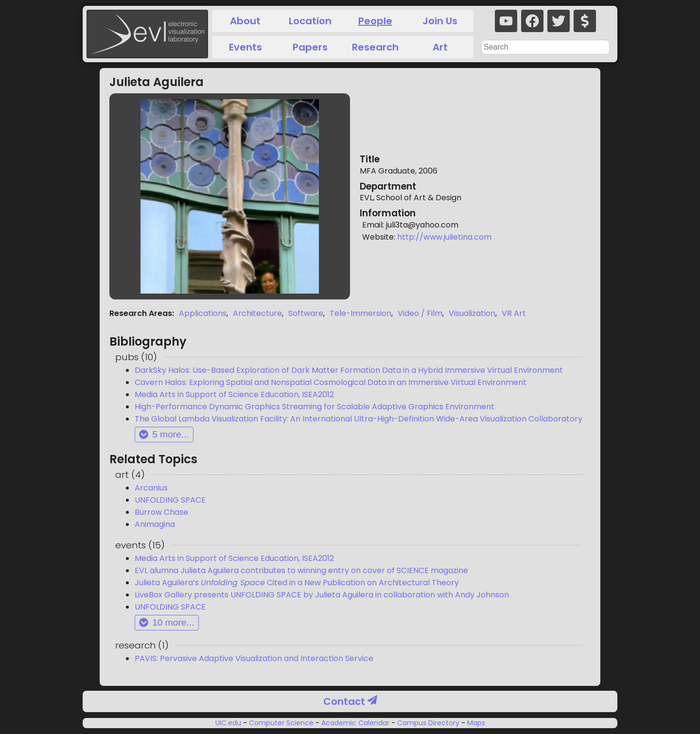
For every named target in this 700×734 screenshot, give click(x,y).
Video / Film (420, 313)
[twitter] (559, 21)
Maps (475, 723)
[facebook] (532, 21)
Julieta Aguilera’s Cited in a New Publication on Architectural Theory (297, 583)
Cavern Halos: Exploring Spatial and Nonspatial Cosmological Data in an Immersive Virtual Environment (331, 382)
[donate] (585, 21)
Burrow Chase (161, 512)
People (375, 21)
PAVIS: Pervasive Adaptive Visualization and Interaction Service (254, 658)
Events (245, 47)
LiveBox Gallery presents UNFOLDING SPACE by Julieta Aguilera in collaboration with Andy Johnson (322, 595)
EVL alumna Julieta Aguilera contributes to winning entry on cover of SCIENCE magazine (301, 570)
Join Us (440, 21)
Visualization (472, 313)
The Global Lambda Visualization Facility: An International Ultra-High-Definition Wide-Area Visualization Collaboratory (359, 419)
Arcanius (151, 488)
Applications (203, 313)
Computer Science (281, 723)
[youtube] (506, 21)
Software (306, 313)
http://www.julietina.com (444, 237)
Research (375, 47)
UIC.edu (229, 723)
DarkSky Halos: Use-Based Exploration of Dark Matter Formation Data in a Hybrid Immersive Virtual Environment (349, 370)
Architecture (257, 313)
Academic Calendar (355, 723)
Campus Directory (428, 723)
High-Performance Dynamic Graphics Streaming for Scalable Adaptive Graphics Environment (315, 407)
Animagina (155, 524)
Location (310, 21)
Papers (310, 47)
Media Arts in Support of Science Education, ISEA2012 (234, 394)
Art (440, 47)
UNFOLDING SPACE (170, 500)
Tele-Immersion (360, 313)
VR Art (514, 313)
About (245, 21)
